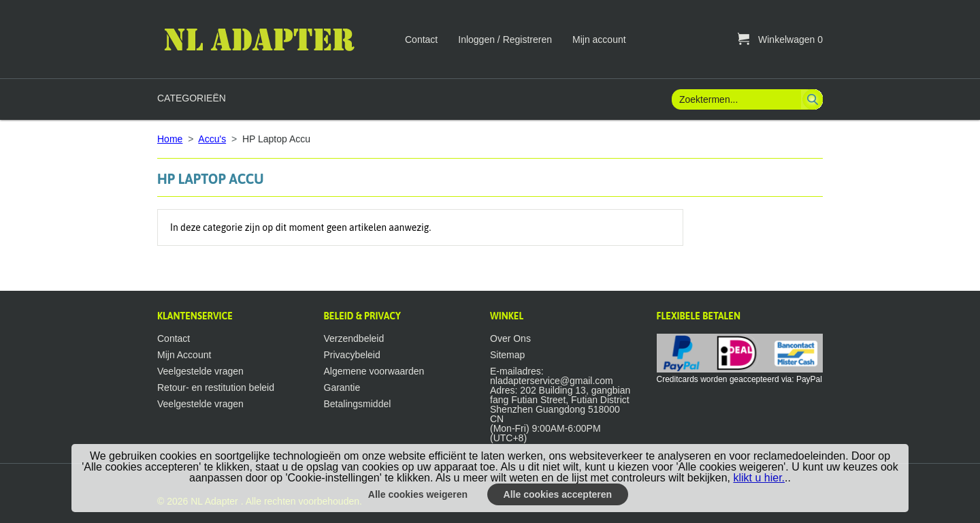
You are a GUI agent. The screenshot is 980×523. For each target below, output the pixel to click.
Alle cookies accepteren (558, 494)
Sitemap (507, 355)
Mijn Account (184, 355)
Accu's (212, 139)
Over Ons (510, 338)
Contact (421, 39)
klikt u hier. (759, 478)
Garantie (342, 387)
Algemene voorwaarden (374, 371)
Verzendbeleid (354, 338)
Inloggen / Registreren (505, 39)
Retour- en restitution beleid (216, 387)
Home (170, 139)
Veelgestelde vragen (200, 371)
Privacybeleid (352, 355)
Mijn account (599, 39)
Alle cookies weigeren (418, 494)
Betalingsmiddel (358, 404)
